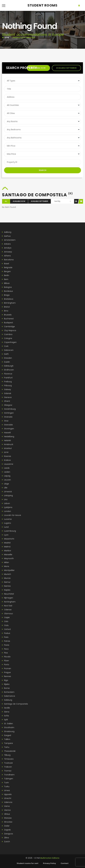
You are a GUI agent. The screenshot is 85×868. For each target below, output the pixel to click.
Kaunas (7, 456)
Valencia (7, 802)
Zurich (6, 842)
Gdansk (7, 393)
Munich (7, 574)
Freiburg (7, 382)
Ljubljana (7, 507)
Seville (6, 708)
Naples (6, 590)
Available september (66, 68)
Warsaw (7, 818)
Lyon (5, 535)
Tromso (7, 771)
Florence (7, 374)
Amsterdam (9, 240)
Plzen (5, 661)
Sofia (5, 716)
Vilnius (6, 814)
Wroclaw (7, 822)
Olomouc (8, 614)
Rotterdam (8, 692)
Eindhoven (8, 370)
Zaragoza (7, 834)
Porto (6, 665)
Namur (6, 582)
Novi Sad (7, 606)
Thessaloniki (9, 751)
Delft (5, 354)
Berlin (6, 275)
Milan (5, 562)
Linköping (7, 496)
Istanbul (7, 448)
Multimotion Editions (50, 858)
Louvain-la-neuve (12, 515)
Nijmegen (8, 598)
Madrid (6, 543)
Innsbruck (8, 444)
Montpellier (8, 570)
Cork (5, 346)
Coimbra (7, 334)
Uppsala (7, 794)
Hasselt (6, 433)
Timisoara (8, 759)
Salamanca (8, 696)
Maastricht (8, 539)
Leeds (6, 468)
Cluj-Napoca (9, 330)
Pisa (5, 653)
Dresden (7, 358)
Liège (5, 484)
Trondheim (8, 775)
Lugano (7, 523)
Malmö (6, 547)
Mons (6, 566)
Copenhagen (9, 342)
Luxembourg (9, 531)
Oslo (5, 621)
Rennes (7, 676)
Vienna (6, 810)
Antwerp (7, 252)
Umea (6, 790)
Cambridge (8, 327)
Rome (6, 688)
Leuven (6, 480)
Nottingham (9, 602)
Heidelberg (8, 437)
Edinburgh (8, 366)
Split (5, 720)
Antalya (7, 248)
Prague (6, 672)
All (6, 201)
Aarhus (6, 236)
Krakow (6, 460)
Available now (38, 68)
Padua (6, 633)
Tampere (7, 743)
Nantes (6, 586)
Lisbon (6, 503)
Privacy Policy (49, 863)
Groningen (8, 429)
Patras (6, 641)
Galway (7, 389)
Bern (5, 279)
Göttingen (8, 413)
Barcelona (8, 260)
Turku (6, 786)
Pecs (5, 649)
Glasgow (7, 405)
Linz (5, 499)
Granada (7, 417)
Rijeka (6, 684)
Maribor (7, 551)
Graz (5, 421)
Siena (6, 712)
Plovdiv (6, 657)
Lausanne (8, 464)
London (7, 511)
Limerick (7, 492)
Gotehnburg (9, 409)
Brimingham (9, 303)
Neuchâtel (8, 594)
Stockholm (8, 727)
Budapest (8, 323)
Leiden (6, 472)
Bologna (7, 287)
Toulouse (7, 763)
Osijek (6, 617)
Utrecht (7, 798)
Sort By (57, 201)
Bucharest (8, 319)
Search (43, 170)
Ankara (6, 244)
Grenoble (7, 425)
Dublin (6, 362)
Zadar (6, 826)
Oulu (5, 625)
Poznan (7, 668)
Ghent (6, 401)
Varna (6, 806)
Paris (5, 637)
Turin (5, 783)
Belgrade (7, 267)
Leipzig (6, 476)
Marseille (7, 555)
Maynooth (8, 558)
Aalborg (7, 232)
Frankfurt (7, 378)
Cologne (7, 338)
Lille (5, 488)
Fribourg (7, 386)
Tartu (6, 747)
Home (7, 38)
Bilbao (6, 283)
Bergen (6, 271)
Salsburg (7, 700)
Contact (65, 863)
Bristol (6, 307)
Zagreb (6, 830)
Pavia (6, 645)
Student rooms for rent (27, 863)
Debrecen (8, 350)
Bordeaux (7, 291)
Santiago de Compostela (15, 704)
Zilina (5, 838)
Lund (5, 527)
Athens (6, 256)
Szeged (7, 735)
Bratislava (8, 299)
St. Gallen (7, 724)
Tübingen (8, 779)
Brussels (7, 315)
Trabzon (7, 767)
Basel (5, 264)
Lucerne (7, 519)
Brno (5, 311)
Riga (5, 680)
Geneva (7, 397)
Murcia (6, 578)
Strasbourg (8, 731)
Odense (7, 610)
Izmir (5, 452)
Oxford (6, 629)
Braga (6, 295)
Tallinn (6, 739)
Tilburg (6, 755)
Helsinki (6, 440)
